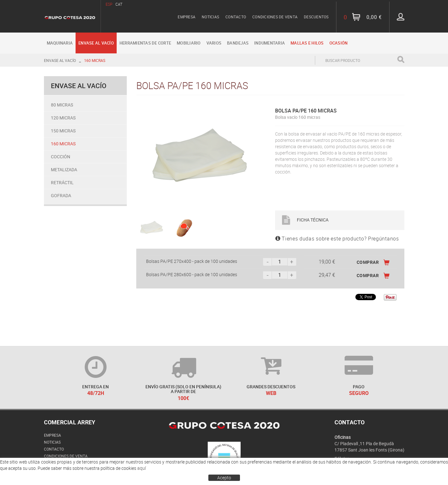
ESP (109, 4)
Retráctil (62, 182)
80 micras (62, 105)
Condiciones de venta (275, 17)
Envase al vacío (60, 60)
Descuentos (316, 17)
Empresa (187, 17)
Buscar (401, 60)
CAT (119, 4)
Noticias (210, 17)
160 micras (95, 60)
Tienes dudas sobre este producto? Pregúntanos (337, 239)
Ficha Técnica (305, 220)
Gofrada (61, 195)
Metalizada (64, 170)
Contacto (236, 17)
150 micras (63, 131)
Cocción (61, 157)
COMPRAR (373, 262)
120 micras (63, 118)
